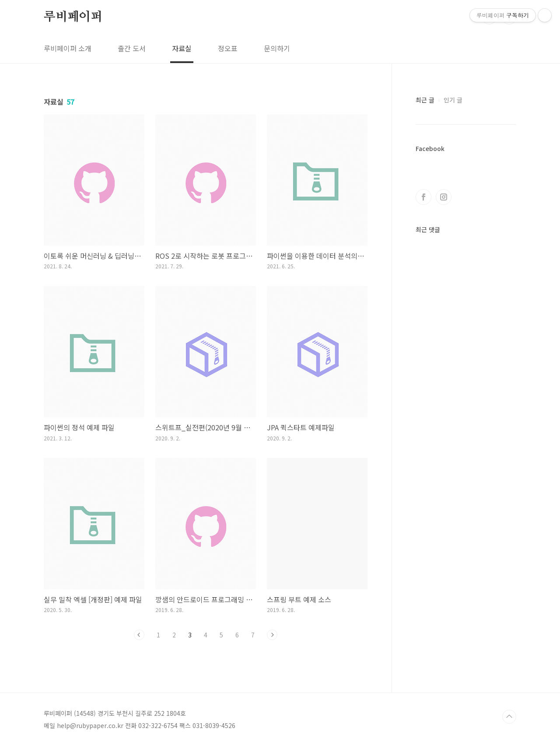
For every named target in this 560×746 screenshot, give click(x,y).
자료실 (182, 48)
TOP (509, 717)
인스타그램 (444, 197)
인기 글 (453, 100)
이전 (139, 635)
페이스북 (423, 197)
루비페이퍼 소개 (68, 48)
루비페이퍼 (73, 17)
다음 (272, 635)
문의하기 (277, 48)
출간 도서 (132, 48)
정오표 (228, 48)
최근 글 (425, 100)
